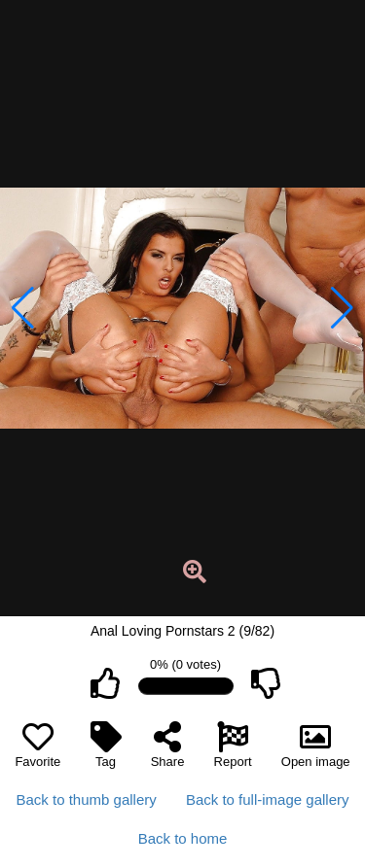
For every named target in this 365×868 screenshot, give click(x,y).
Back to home (183, 838)
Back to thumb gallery (87, 799)
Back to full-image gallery (268, 799)
